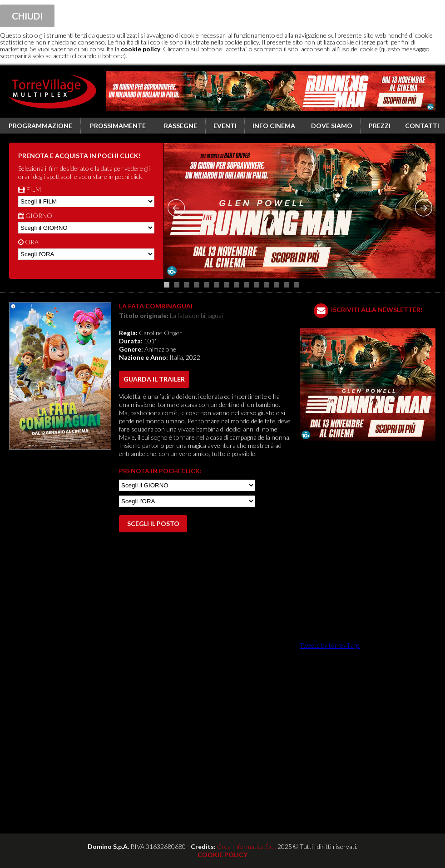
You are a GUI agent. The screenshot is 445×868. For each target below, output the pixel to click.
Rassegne (180, 126)
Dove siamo (332, 126)
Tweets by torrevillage (330, 645)
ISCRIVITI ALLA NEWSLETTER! (377, 310)
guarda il (154, 379)
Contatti (422, 126)
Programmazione (40, 126)
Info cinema (274, 126)
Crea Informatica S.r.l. (247, 846)
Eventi (225, 126)
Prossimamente (118, 126)
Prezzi (380, 126)
